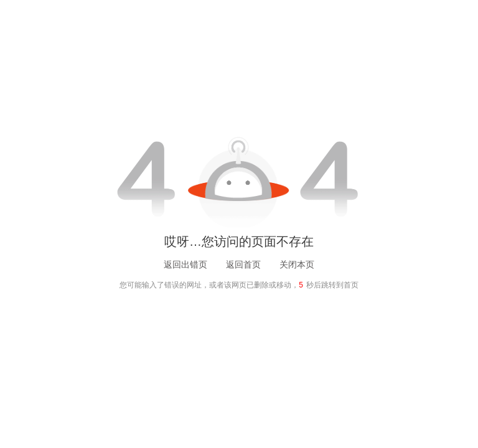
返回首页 (243, 264)
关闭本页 (297, 264)
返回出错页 (185, 264)
